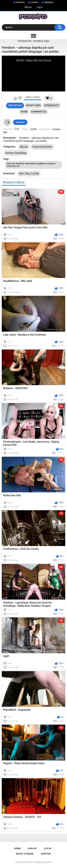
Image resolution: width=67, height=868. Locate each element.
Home (17, 848)
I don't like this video (20, 98)
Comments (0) (39, 112)
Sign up (28, 7)
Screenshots (52, 105)
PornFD (30, 862)
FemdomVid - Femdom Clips (33, 41)
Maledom (49, 2)
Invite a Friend (25, 854)
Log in (40, 7)
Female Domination (42, 147)
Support (46, 854)
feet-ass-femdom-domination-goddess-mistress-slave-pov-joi (31, 165)
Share (24, 112)
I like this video (15, 98)
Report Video (33, 105)
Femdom (20, 2)
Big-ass (24, 147)
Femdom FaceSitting (16, 153)
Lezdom (35, 2)
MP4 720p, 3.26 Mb (29, 174)
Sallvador (20, 122)
